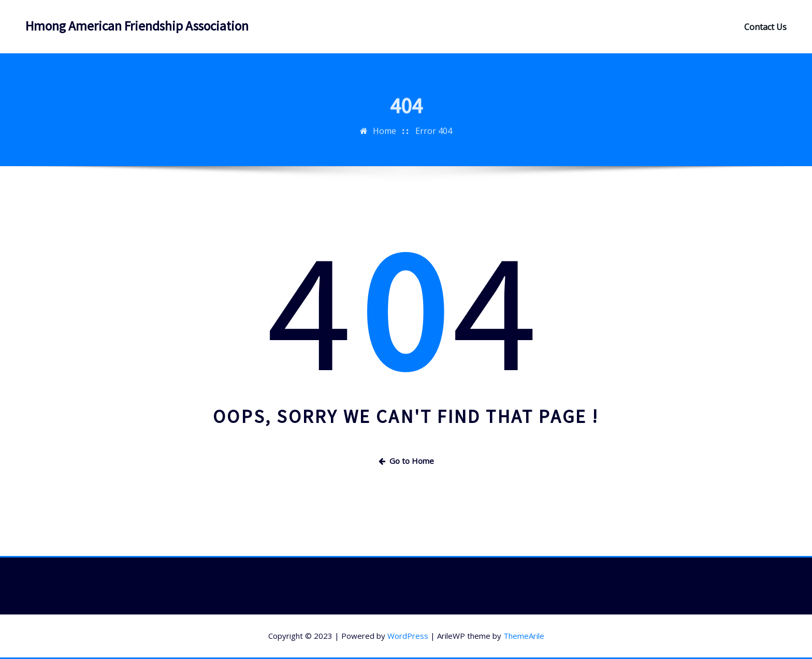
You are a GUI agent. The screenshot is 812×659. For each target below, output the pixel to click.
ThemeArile (524, 636)
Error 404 (434, 137)
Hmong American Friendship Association (137, 26)
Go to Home (406, 461)
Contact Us (765, 27)
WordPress (408, 636)
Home (385, 137)
